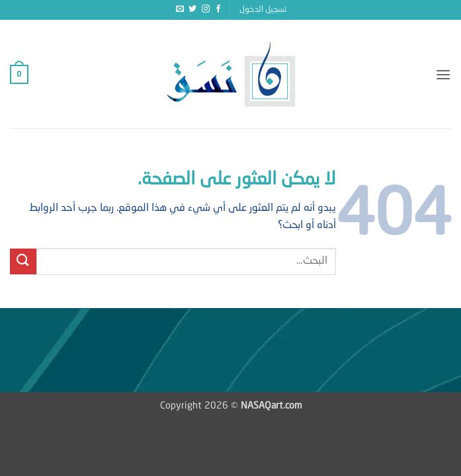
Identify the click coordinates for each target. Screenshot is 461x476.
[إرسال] (23, 261)
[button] (263, 10)
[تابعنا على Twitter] (192, 9)
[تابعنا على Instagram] (206, 9)
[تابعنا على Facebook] (218, 9)
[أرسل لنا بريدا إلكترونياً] (180, 9)
